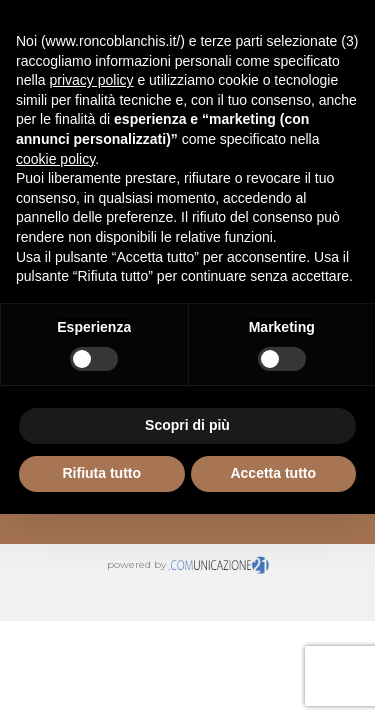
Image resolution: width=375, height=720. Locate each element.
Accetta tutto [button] (273, 473)
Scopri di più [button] (187, 425)
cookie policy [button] (55, 159)
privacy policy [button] (91, 80)
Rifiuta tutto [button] (101, 473)
